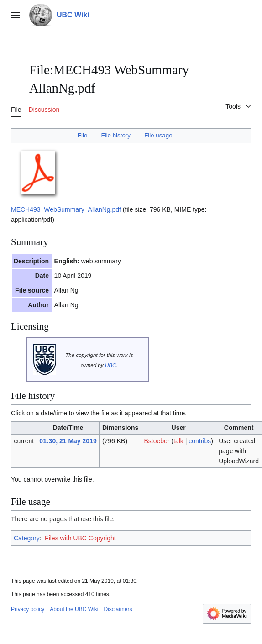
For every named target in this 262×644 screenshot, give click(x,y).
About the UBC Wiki (74, 609)
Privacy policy (28, 609)
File (82, 135)
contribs (200, 441)
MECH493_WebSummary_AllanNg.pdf (66, 209)
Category (27, 538)
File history (116, 135)
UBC (111, 365)
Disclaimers (118, 609)
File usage (158, 135)
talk (178, 441)
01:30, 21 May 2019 (68, 441)
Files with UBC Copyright (80, 538)
